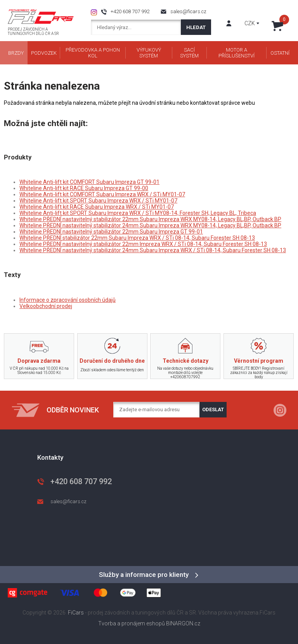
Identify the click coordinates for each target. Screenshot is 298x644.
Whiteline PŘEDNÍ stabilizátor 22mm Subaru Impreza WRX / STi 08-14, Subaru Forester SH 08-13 (137, 238)
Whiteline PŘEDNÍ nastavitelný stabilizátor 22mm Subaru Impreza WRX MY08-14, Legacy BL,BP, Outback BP (150, 219)
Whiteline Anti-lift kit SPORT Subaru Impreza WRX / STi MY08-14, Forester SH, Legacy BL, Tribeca (138, 213)
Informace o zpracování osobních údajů (68, 300)
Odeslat (213, 409)
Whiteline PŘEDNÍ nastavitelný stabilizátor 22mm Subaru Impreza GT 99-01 (111, 232)
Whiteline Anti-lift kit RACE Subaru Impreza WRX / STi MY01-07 (97, 207)
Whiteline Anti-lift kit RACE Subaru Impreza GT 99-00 (84, 188)
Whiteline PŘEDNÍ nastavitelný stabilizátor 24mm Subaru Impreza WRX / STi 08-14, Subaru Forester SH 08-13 (153, 250)
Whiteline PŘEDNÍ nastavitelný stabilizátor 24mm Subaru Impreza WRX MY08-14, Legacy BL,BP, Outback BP (150, 225)
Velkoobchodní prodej (46, 306)
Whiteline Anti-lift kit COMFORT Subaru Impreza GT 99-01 (89, 182)
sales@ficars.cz (188, 11)
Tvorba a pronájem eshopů (132, 623)
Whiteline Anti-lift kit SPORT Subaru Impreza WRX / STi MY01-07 (98, 201)
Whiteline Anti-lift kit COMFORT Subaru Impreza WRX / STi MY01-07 (102, 194)
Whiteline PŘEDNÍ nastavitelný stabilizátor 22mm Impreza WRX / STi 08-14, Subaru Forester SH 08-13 (143, 244)
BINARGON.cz (183, 623)
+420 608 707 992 (130, 11)
